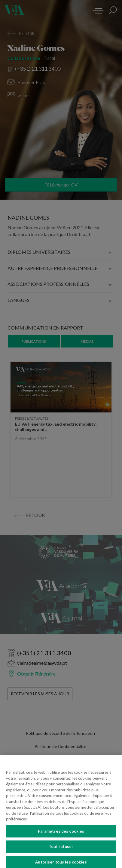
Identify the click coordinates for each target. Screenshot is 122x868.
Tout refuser (61, 854)
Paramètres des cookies (61, 838)
